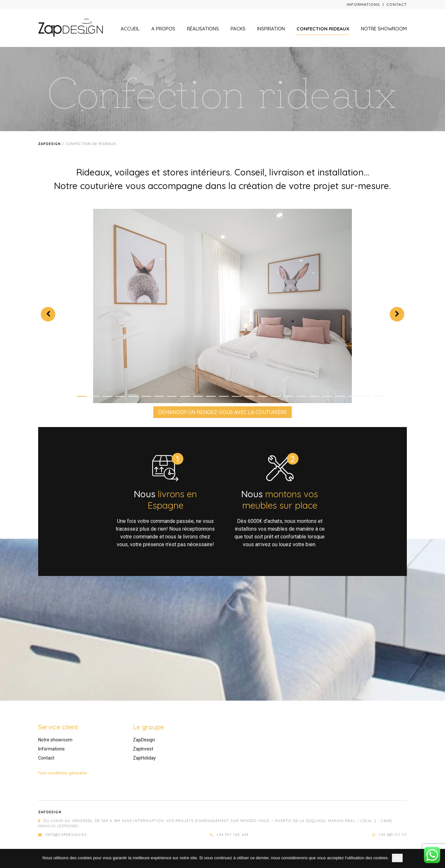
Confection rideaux (323, 29)
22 (353, 396)
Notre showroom (384, 29)
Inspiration (271, 29)
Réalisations (203, 29)
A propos (163, 29)
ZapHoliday (144, 758)
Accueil (130, 29)
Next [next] (397, 314)
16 (276, 396)
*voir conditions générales (63, 773)
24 (379, 396)
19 (314, 396)
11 (211, 396)
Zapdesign (49, 144)
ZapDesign (144, 740)
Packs (238, 29)
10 (198, 396)
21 (340, 396)
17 (288, 396)
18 (301, 396)
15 (263, 396)
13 (237, 396)
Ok (397, 858)
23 (366, 396)
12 (224, 396)
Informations (363, 4)
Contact (397, 4)
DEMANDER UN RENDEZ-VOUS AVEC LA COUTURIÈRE (222, 412)
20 (327, 396)
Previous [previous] (48, 314)
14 (250, 396)
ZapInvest (143, 749)
